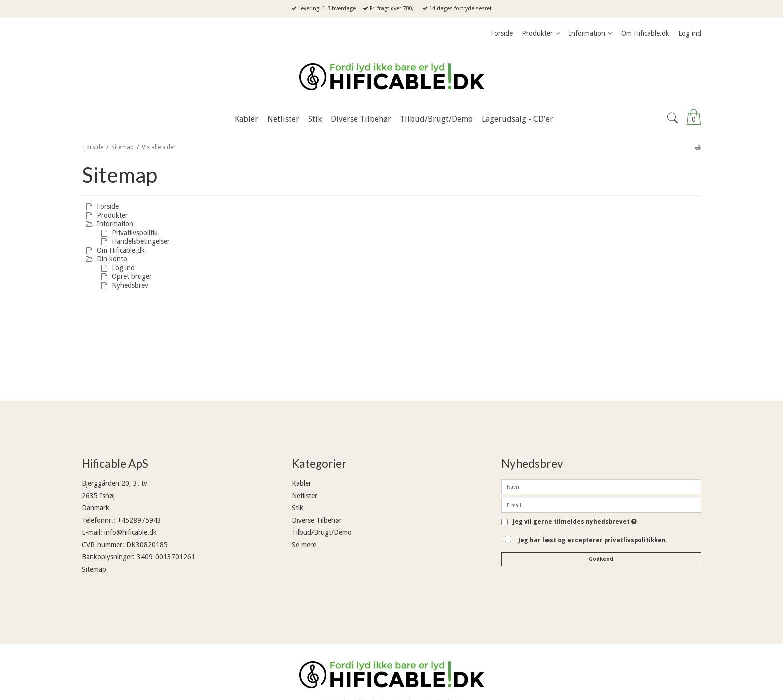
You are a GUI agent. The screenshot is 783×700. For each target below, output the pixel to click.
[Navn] (601, 486)
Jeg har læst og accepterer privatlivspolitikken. (593, 540)
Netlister (304, 496)
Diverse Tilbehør (317, 520)
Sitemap (94, 569)
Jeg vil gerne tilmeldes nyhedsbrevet (575, 522)
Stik (297, 508)
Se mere (304, 545)
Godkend (601, 559)
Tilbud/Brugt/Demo (322, 532)
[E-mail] (601, 505)
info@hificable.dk (131, 532)
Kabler (301, 483)
